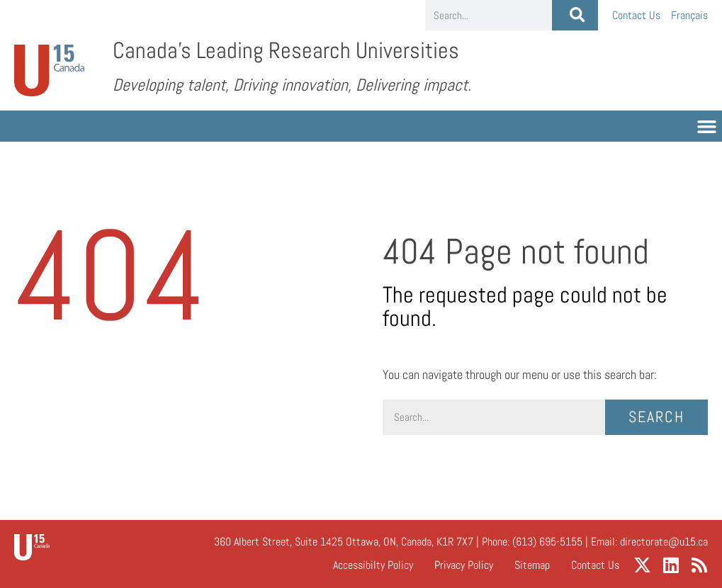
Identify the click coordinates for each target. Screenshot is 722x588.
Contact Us (636, 15)
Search (656, 417)
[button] (707, 126)
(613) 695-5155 (547, 542)
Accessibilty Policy (373, 565)
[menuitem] (689, 15)
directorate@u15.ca (664, 542)
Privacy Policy (464, 565)
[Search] (575, 15)
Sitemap (532, 565)
